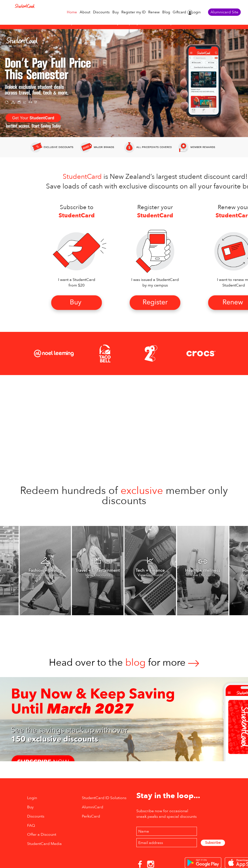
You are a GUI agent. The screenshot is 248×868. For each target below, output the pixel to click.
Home (72, 12)
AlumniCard (93, 807)
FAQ (31, 826)
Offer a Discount (42, 835)
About (85, 12)
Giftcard (179, 12)
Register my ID (133, 12)
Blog (166, 12)
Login (196, 12)
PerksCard (91, 816)
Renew (154, 12)
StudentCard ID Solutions (104, 798)
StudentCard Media (44, 844)
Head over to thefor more (124, 663)
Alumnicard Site (224, 12)
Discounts (101, 12)
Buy (116, 12)
